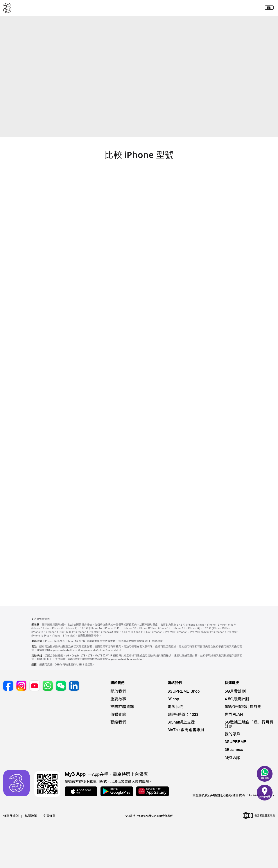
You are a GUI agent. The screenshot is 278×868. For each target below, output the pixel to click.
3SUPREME (236, 742)
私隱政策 (31, 816)
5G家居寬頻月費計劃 (243, 707)
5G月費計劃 (235, 691)
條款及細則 (11, 816)
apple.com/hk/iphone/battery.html (101, 650)
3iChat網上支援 (181, 722)
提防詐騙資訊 (122, 707)
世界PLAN (234, 715)
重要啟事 (118, 699)
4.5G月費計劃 (237, 699)
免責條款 (49, 816)
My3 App (232, 757)
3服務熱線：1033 (183, 715)
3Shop (173, 699)
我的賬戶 (233, 734)
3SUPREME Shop (184, 691)
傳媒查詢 (118, 715)
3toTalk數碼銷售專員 (186, 730)
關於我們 (118, 691)
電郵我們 (176, 707)
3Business (234, 750)
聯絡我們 (118, 722)
